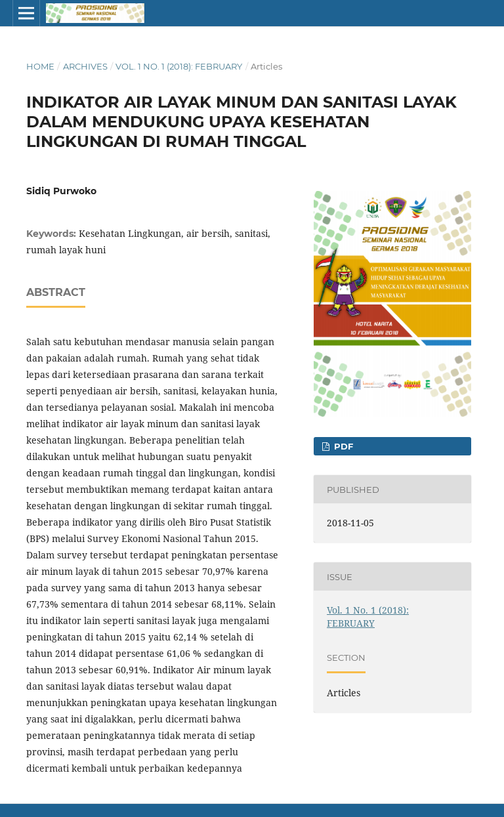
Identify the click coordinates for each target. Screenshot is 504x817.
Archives (85, 66)
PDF (342, 446)
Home (40, 66)
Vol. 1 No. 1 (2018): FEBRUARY (179, 66)
